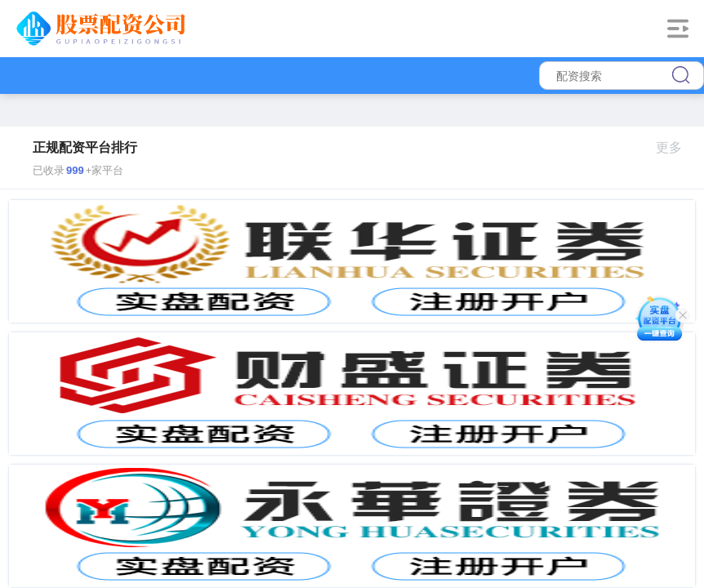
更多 (676, 147)
